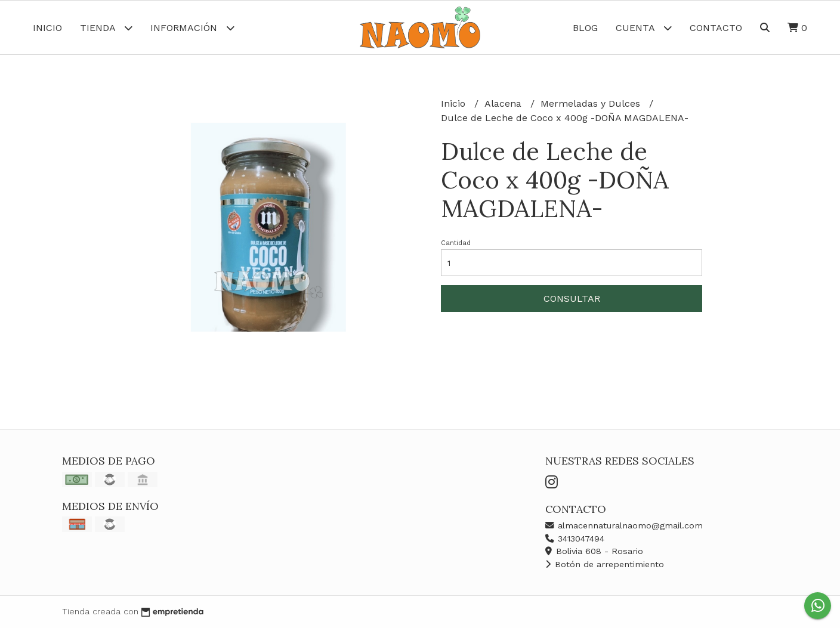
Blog (585, 28)
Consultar (572, 298)
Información (192, 28)
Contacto (716, 28)
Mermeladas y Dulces (592, 103)
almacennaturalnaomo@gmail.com (624, 525)
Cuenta (644, 28)
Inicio (47, 28)
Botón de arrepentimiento (605, 564)
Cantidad (456, 243)
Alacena (504, 103)
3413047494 (575, 539)
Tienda (106, 28)
